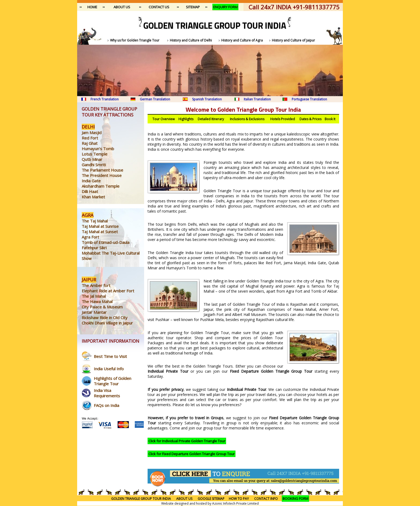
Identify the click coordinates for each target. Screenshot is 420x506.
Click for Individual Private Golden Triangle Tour (187, 441)
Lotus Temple (95, 154)
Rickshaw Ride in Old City (105, 318)
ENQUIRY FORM (225, 7)
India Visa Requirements (107, 393)
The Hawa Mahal (97, 301)
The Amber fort (96, 285)
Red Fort (90, 138)
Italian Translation (257, 99)
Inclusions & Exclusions (247, 119)
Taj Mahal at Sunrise (100, 226)
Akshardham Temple (101, 186)
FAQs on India (106, 405)
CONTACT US (159, 7)
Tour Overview (164, 119)
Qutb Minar (92, 159)
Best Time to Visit (110, 356)
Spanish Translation (207, 99)
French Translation (105, 99)
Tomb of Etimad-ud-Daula (106, 242)
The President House (102, 175)
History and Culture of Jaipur (293, 40)
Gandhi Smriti (94, 165)
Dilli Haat (90, 191)
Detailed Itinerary (211, 119)
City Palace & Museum (102, 307)
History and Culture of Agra (242, 40)
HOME (92, 7)
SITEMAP (193, 7)
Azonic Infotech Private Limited (235, 503)
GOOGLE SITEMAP (211, 499)
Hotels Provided (283, 119)
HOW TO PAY (239, 499)
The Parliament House (102, 170)
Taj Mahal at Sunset (100, 232)
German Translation (155, 99)
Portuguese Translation (309, 99)
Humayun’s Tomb (98, 149)
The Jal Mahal (94, 296)
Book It (330, 119)
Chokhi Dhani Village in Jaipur (107, 323)
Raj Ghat (90, 143)
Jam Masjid (92, 133)
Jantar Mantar (94, 312)
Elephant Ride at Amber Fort (108, 291)
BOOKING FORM (295, 499)
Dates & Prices (310, 119)
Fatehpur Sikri (94, 248)
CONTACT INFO (268, 499)
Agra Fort (90, 237)
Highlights (186, 119)
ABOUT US (122, 7)
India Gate (91, 181)
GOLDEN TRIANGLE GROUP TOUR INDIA (141, 499)
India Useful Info (109, 369)
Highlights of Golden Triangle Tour (112, 381)
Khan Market (93, 197)
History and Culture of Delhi (191, 40)
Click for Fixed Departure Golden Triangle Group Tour (192, 454)
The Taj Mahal (95, 221)
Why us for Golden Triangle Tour (135, 40)
